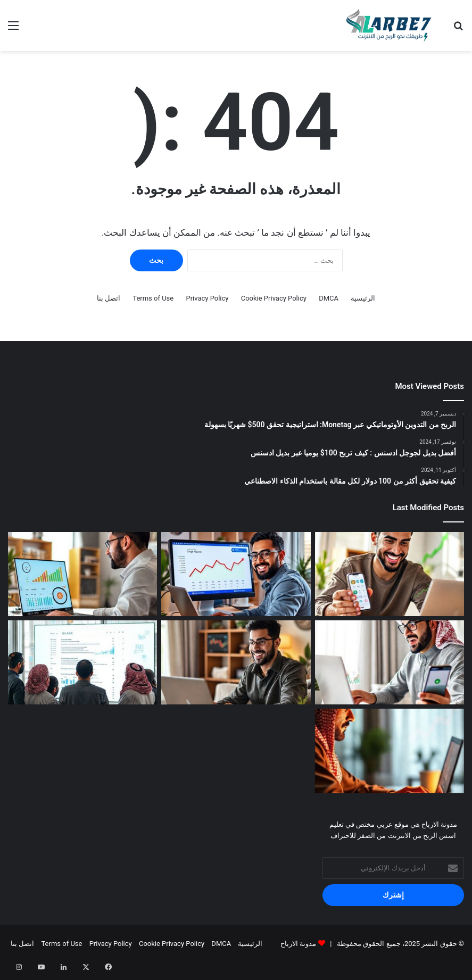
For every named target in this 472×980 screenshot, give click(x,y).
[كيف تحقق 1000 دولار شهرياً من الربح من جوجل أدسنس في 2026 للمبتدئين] (390, 662)
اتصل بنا (109, 298)
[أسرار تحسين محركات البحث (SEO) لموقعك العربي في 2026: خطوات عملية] (82, 662)
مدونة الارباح (298, 944)
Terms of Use (153, 298)
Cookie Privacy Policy (274, 298)
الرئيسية (363, 298)
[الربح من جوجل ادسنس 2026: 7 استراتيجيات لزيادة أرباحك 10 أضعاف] (82, 574)
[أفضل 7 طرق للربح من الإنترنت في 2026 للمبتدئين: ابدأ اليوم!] (236, 662)
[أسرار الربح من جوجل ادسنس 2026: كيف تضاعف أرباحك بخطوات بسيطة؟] (236, 574)
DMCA (329, 298)
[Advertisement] (236, 131)
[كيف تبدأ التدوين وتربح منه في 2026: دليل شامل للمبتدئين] (390, 751)
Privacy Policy (207, 298)
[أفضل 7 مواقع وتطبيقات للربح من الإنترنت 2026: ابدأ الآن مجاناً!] (390, 574)
